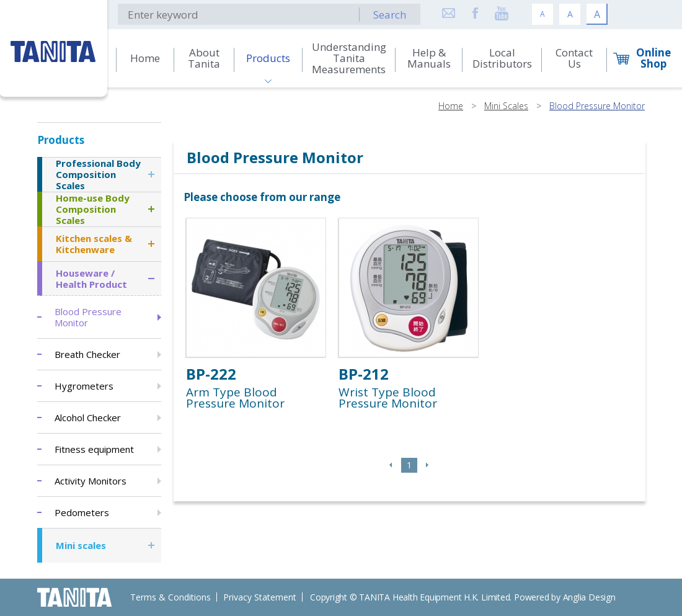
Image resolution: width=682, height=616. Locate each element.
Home (451, 106)
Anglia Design (589, 597)
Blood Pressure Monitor (597, 106)
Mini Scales (506, 106)
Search (390, 15)
